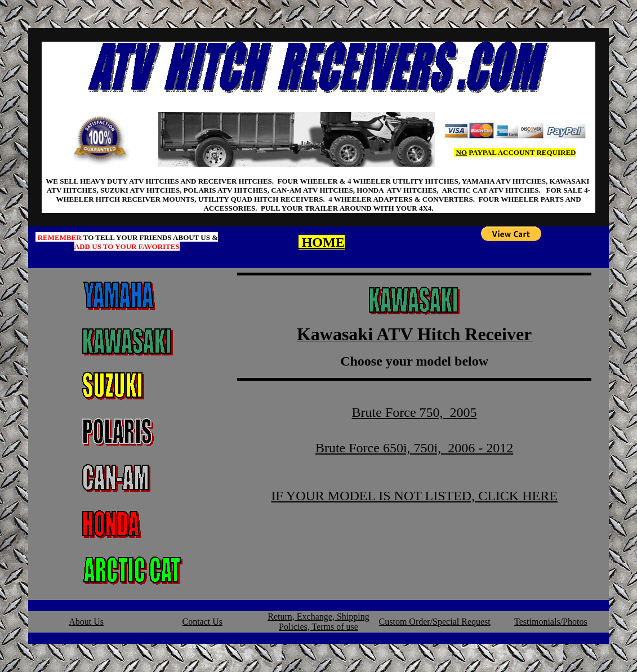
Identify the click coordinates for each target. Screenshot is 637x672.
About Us (86, 622)
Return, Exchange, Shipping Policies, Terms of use (318, 622)
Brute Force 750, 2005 (415, 412)
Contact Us (203, 622)
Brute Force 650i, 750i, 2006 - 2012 (414, 448)
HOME (322, 242)
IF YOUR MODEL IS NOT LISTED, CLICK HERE (414, 496)
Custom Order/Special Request (435, 622)
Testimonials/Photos (551, 622)
